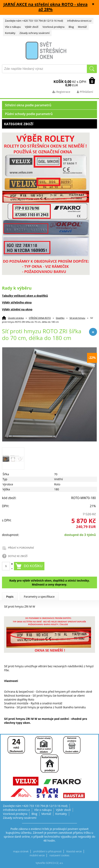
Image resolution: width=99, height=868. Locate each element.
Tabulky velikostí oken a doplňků (25, 296)
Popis (10, 597)
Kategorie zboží (49, 124)
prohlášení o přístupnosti (47, 851)
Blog (71, 27)
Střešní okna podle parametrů (28, 105)
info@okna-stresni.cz (79, 21)
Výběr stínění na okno (17, 309)
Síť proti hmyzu (77, 318)
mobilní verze (37, 855)
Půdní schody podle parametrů (29, 114)
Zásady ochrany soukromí (35, 33)
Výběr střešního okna (17, 302)
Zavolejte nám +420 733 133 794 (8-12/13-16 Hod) (34, 21)
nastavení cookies (60, 855)
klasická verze (74, 851)
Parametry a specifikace (39, 597)
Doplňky (60, 318)
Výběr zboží (32, 27)
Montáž (82, 27)
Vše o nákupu (13, 27)
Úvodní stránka (16, 318)
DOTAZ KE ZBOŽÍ (18, 556)
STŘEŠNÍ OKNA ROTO (40, 318)
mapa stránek (21, 851)
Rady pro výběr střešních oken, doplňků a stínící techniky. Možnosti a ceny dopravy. (50, 582)
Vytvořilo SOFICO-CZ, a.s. (49, 863)
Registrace (61, 92)
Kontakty (10, 33)
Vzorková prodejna (53, 27)
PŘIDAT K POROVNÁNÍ (21, 548)
